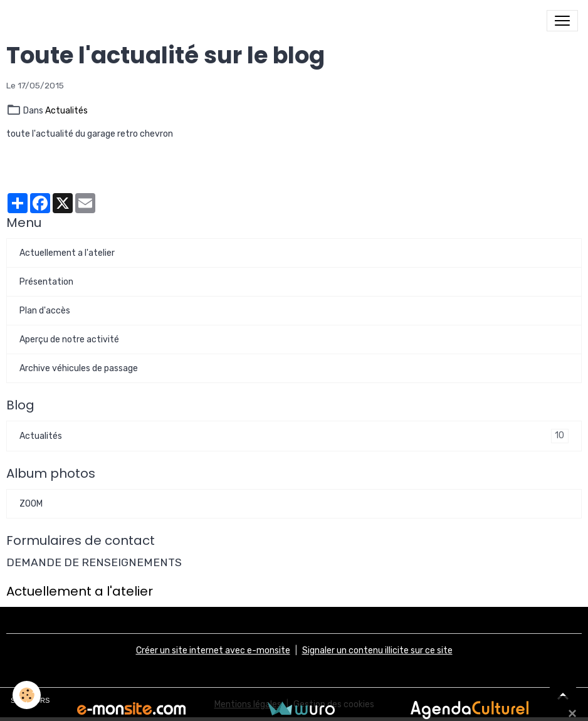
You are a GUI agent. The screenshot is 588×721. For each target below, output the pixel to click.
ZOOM (31, 504)
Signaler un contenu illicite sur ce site (377, 650)
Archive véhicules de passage (79, 368)
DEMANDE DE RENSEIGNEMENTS (94, 562)
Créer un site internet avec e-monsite (213, 650)
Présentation (46, 282)
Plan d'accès (45, 311)
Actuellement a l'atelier (67, 253)
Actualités (66, 111)
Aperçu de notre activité (69, 339)
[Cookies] (27, 695)
